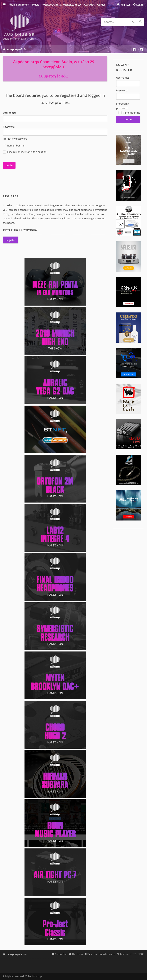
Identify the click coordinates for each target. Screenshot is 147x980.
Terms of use (11, 230)
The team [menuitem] (77, 954)
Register (11, 240)
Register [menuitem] (125, 5)
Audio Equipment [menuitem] (19, 5)
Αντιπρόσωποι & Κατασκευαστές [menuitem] (61, 5)
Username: (9, 113)
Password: (9, 127)
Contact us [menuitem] (61, 954)
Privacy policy (29, 230)
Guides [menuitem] (101, 5)
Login (122, 65)
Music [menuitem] (35, 5)
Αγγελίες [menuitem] (89, 5)
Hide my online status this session (25, 152)
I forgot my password (15, 139)
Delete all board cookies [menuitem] (101, 954)
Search (133, 22)
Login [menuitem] (140, 5)
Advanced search (140, 22)
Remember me (14, 146)
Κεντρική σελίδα (17, 954)
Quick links (7, 5)
